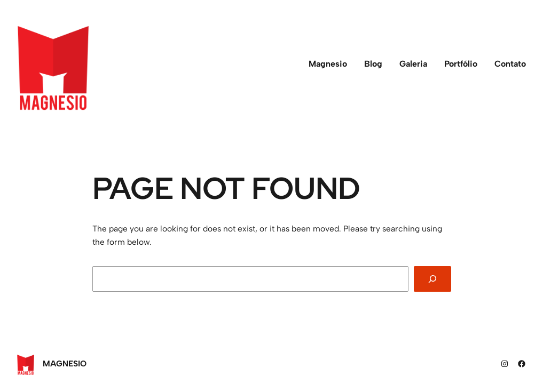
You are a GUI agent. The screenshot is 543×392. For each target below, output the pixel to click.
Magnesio (65, 363)
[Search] (432, 279)
